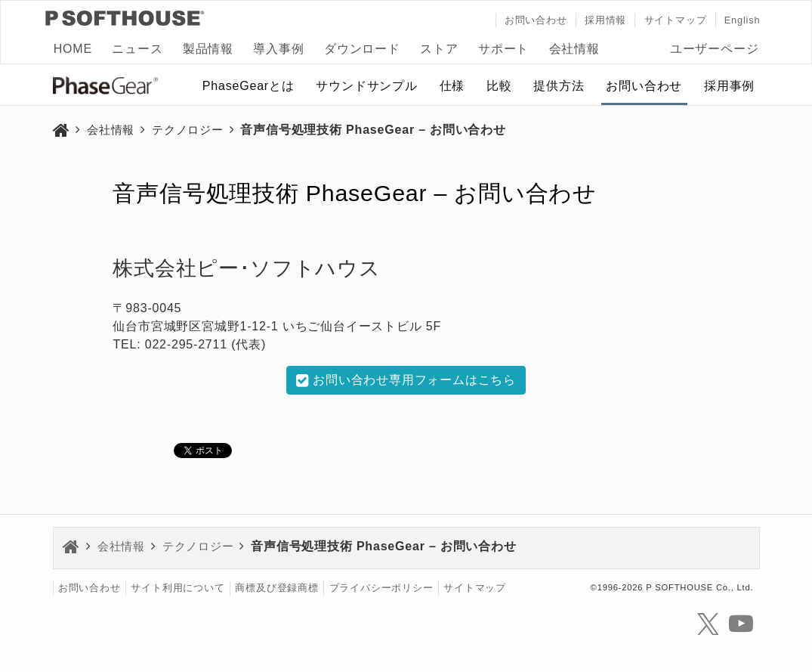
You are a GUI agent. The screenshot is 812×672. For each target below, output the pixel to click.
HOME (73, 49)
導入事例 (278, 49)
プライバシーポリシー (381, 588)
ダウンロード (362, 49)
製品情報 (208, 49)
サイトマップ (676, 20)
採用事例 (729, 86)
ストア (439, 49)
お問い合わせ (536, 20)
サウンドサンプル (366, 86)
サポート (503, 49)
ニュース (137, 49)
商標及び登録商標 (276, 588)
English (743, 20)
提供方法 (559, 86)
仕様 (452, 86)
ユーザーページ (715, 49)
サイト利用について (178, 588)
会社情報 (574, 49)
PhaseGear (113, 88)
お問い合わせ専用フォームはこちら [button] (406, 381)
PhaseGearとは (249, 86)
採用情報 (605, 20)
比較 (499, 86)
